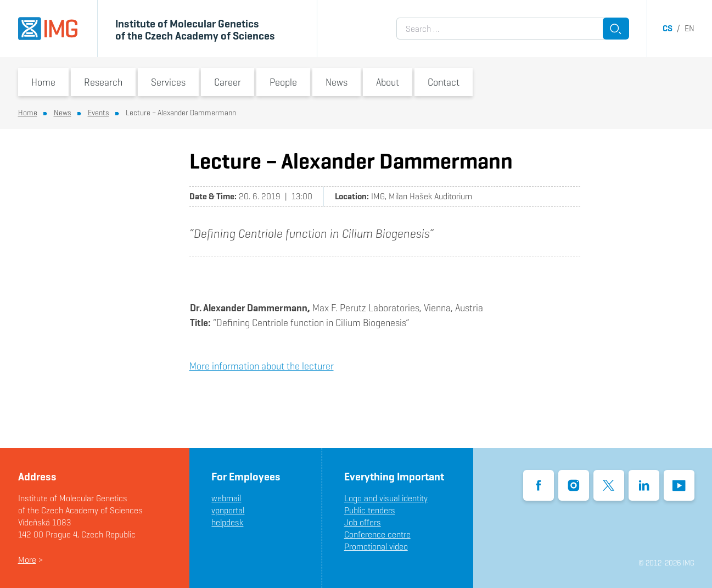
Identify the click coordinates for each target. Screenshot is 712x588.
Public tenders (370, 510)
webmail (226, 498)
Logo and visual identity (386, 498)
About (388, 82)
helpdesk (227, 522)
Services (168, 82)
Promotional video (376, 547)
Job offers (363, 522)
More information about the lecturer (262, 366)
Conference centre (377, 534)
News (337, 82)
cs (668, 28)
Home (43, 82)
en (689, 28)
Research (103, 82)
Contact (444, 82)
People (283, 82)
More (27, 560)
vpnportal (228, 510)
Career (228, 82)
